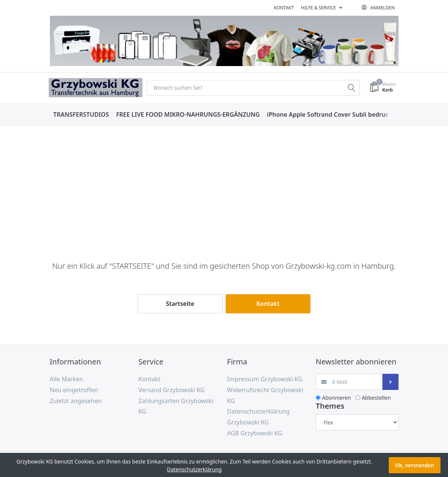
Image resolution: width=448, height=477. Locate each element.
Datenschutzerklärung (194, 469)
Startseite (180, 304)
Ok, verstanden (415, 465)
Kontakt (284, 8)
